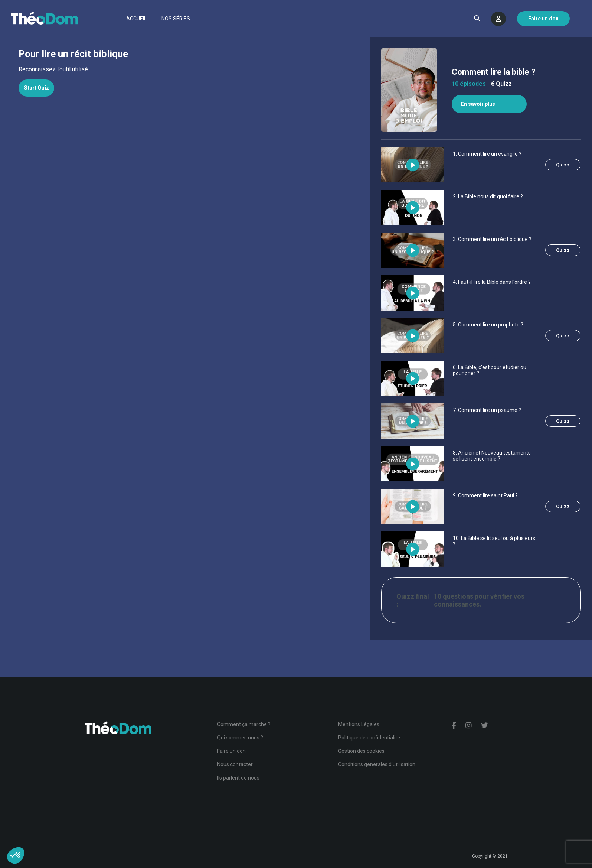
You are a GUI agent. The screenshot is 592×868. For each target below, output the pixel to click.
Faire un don (231, 751)
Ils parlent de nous (238, 778)
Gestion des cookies (361, 751)
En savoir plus (479, 104)
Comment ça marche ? (244, 724)
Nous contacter (235, 764)
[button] (16, 855)
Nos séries (176, 19)
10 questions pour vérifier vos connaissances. (480, 600)
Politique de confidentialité (369, 738)
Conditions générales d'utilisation (377, 764)
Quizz (564, 165)
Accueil (136, 19)
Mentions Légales (359, 724)
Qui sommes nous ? (240, 738)
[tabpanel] (184, 69)
